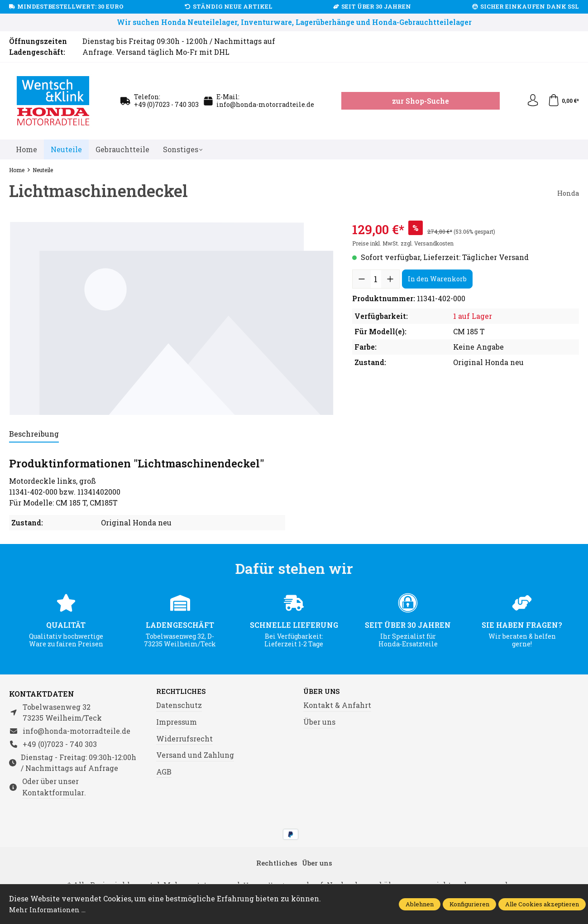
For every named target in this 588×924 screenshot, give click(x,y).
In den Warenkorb (437, 279)
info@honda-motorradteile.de (265, 104)
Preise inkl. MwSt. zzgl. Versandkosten (403, 243)
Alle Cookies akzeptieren (542, 904)
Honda (567, 193)
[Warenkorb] (562, 101)
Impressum (177, 722)
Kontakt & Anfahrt (337, 706)
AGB (164, 772)
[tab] (34, 434)
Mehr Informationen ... (50, 909)
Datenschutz (179, 706)
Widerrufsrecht (184, 739)
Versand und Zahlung (195, 756)
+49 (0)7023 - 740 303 (166, 104)
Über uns (323, 692)
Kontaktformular (53, 792)
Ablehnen (420, 904)
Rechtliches (184, 692)
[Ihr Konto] (530, 101)
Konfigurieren (469, 904)
